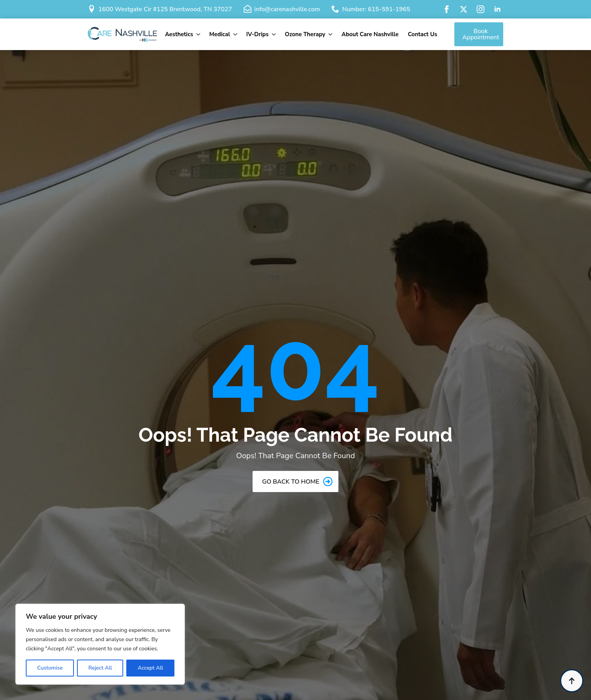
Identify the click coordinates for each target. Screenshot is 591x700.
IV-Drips (258, 34)
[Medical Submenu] (236, 34)
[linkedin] (497, 9)
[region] (100, 644)
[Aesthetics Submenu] (199, 34)
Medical (220, 34)
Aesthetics (179, 34)
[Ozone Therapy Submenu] (331, 34)
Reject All (100, 668)
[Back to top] (572, 681)
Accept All (151, 668)
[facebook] (447, 9)
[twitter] (464, 9)
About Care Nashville (370, 34)
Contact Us (422, 34)
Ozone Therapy (305, 34)
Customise (50, 668)
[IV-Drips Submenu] (275, 34)
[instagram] (481, 9)
